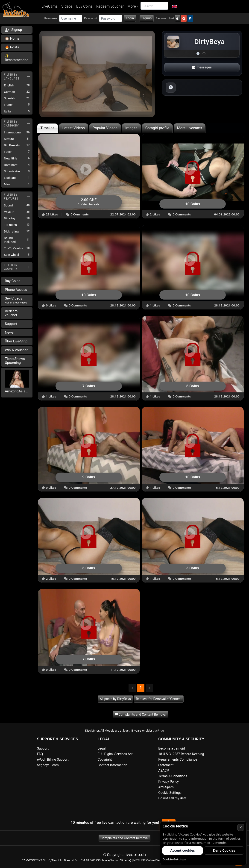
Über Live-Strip (16, 341)
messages (202, 67)
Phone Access (16, 290)
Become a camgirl (172, 749)
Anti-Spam (166, 787)
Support (11, 324)
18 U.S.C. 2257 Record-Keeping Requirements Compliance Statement (181, 760)
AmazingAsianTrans (17, 391)
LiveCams (50, 6)
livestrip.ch (135, 855)
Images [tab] (131, 128)
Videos (67, 6)
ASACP (164, 771)
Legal (102, 749)
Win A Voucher (16, 350)
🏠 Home (12, 38)
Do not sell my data (172, 798)
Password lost (165, 18)
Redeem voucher (110, 6)
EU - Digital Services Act (115, 754)
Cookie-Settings (170, 793)
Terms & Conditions (173, 776)
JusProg (158, 731)
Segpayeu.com (48, 765)
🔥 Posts (12, 47)
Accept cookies (183, 850)
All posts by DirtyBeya (115, 699)
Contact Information (113, 765)
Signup (147, 18)
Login (130, 18)
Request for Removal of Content (159, 699)
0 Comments (77, 214)
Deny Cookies (224, 850)
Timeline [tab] (48, 128)
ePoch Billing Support (53, 760)
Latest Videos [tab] (74, 128)
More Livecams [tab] (190, 128)
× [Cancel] (241, 827)
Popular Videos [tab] (105, 128)
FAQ (40, 754)
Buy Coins (84, 6)
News (9, 332)
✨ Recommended (17, 58)
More (132, 6)
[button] (174, 6)
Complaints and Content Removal (125, 838)
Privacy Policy (168, 782)
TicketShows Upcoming (15, 361)
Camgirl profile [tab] (157, 128)
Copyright (105, 760)
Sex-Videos (16, 300)
